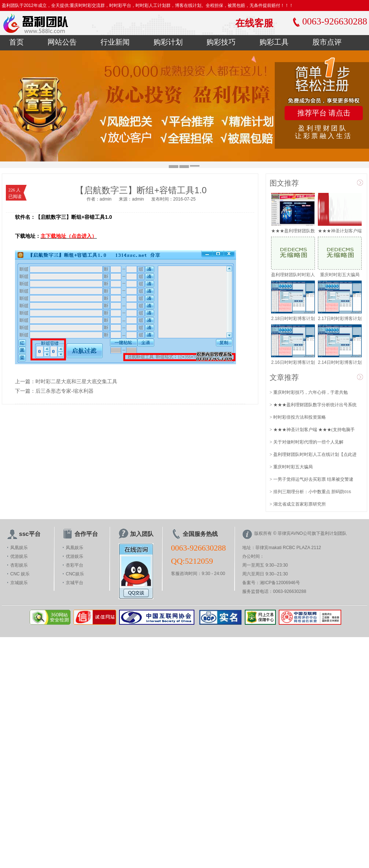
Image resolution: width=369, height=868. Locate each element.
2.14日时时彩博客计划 (340, 362)
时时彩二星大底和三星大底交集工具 (76, 382)
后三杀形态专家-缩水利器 (64, 391)
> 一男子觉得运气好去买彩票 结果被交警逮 (311, 479)
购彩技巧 (221, 42)
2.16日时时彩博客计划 (293, 362)
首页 (16, 42)
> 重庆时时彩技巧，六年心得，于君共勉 (309, 392)
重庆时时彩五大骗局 (340, 275)
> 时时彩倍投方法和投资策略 (298, 417)
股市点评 (327, 42)
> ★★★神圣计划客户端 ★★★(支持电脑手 (312, 430)
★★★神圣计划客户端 (340, 231)
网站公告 (62, 42)
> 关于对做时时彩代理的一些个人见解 (307, 442)
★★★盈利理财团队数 (293, 231)
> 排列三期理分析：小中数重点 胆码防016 (310, 492)
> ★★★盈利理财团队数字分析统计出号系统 (313, 405)
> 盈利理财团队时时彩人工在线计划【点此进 (313, 454)
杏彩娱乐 (19, 565)
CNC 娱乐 (20, 574)
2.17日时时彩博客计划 (340, 319)
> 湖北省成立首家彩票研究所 (298, 504)
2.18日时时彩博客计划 (293, 319)
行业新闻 (115, 42)
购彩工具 (274, 42)
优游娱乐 (19, 556)
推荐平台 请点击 (324, 113)
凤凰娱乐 (19, 548)
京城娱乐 (19, 583)
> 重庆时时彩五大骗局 (291, 467)
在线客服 (254, 23)
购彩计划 (168, 42)
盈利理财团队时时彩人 (293, 275)
